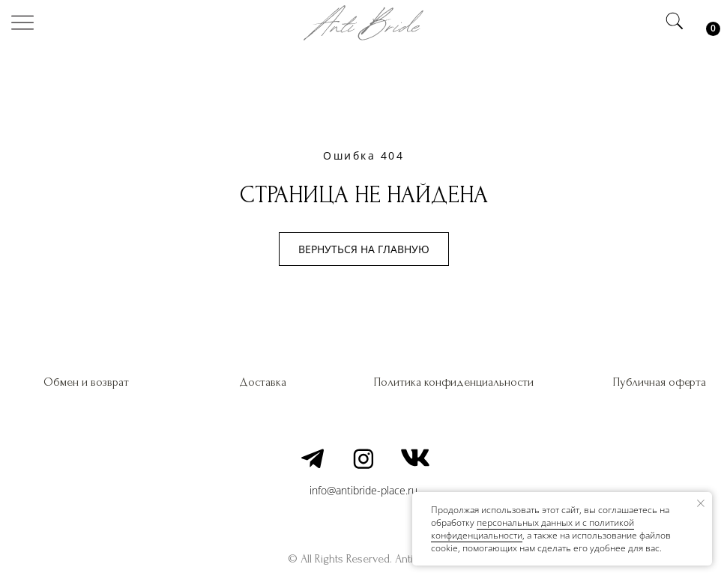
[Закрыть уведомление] (701, 503)
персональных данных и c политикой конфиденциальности (533, 529)
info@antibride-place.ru (363, 490)
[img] (22, 22)
